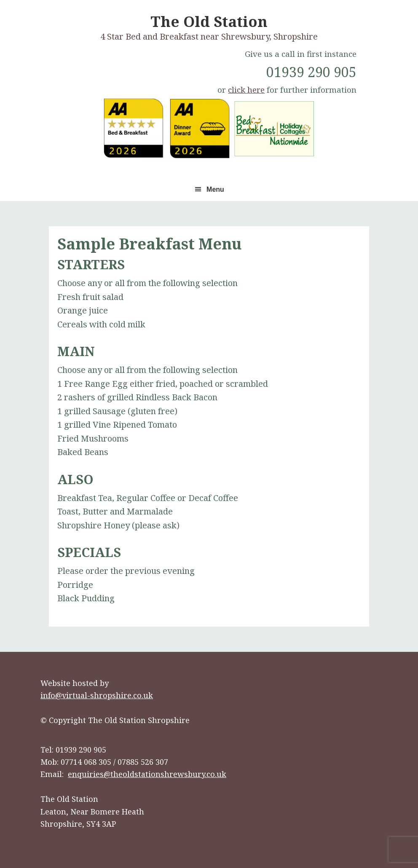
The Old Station (209, 21)
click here (246, 90)
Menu (215, 189)
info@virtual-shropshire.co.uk (97, 695)
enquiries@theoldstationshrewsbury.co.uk (147, 774)
